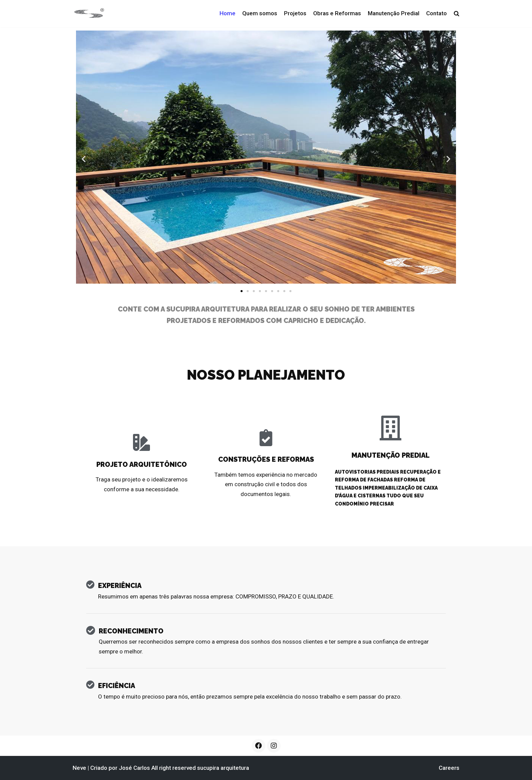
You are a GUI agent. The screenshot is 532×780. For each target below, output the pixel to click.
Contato (436, 13)
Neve (79, 768)
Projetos (295, 13)
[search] (457, 13)
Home (227, 13)
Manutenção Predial (394, 13)
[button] (242, 291)
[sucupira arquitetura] (89, 14)
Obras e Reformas (337, 13)
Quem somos (260, 13)
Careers (449, 768)
